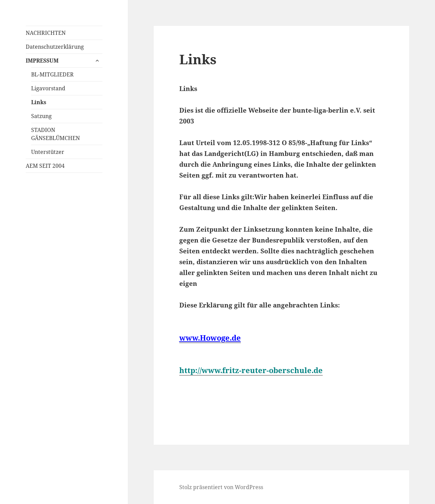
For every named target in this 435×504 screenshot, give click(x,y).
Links (39, 102)
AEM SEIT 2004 (45, 166)
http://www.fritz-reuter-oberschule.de (251, 370)
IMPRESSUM (42, 61)
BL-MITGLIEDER (52, 74)
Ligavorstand (48, 88)
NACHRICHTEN (46, 33)
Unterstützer (48, 152)
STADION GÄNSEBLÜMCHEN (55, 134)
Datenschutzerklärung (55, 47)
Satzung (41, 116)
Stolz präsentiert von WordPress (221, 487)
